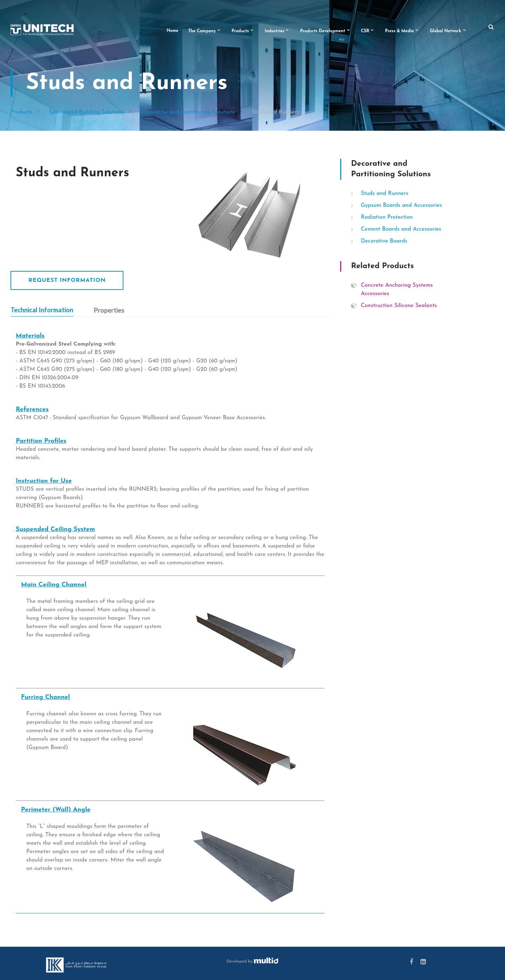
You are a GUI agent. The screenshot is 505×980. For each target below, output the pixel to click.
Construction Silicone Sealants (399, 306)
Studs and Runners (385, 193)
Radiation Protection (387, 217)
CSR (365, 31)
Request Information (67, 280)
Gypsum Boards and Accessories (401, 205)
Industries (275, 31)
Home (173, 31)
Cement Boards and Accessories (401, 229)
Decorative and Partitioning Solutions (188, 112)
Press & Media (400, 31)
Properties (109, 310)
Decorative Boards (384, 241)
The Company (202, 31)
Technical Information (42, 310)
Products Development (323, 31)
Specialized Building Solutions (86, 112)
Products (240, 31)
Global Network (445, 31)
